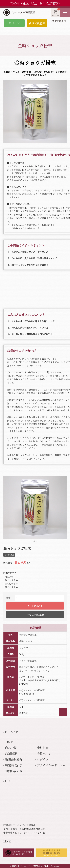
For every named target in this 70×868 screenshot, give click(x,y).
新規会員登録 (37, 23)
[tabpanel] (35, 507)
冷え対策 (9, 577)
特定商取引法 (59, 21)
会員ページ (44, 754)
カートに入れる (35, 606)
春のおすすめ (11, 587)
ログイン (14, 23)
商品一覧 (11, 748)
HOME (8, 742)
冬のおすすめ (11, 580)
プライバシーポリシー (51, 765)
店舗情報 (11, 754)
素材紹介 (43, 748)
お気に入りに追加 (35, 615)
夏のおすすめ (11, 584)
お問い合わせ (14, 771)
